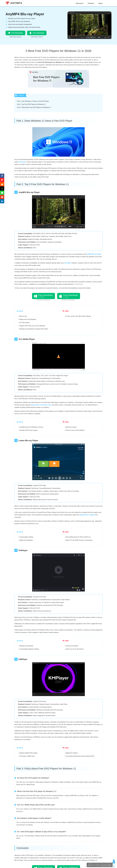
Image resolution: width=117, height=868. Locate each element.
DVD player (23, 162)
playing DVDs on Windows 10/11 (41, 405)
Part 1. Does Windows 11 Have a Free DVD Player (33, 101)
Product (91, 3)
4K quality (68, 263)
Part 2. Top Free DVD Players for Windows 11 (31, 104)
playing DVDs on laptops (87, 515)
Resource (80, 3)
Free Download (15, 33)
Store (100, 3)
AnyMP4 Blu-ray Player (25, 14)
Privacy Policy (104, 866)
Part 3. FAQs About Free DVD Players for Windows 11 (34, 107)
